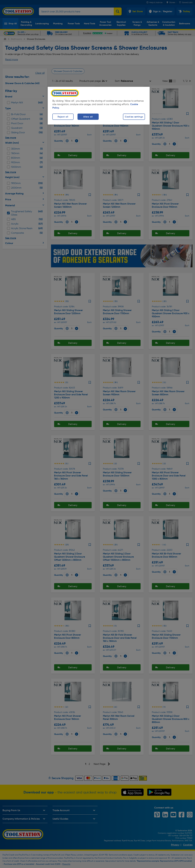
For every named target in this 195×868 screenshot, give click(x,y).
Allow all (88, 117)
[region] (99, 106)
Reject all (63, 117)
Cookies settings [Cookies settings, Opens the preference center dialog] (134, 117)
